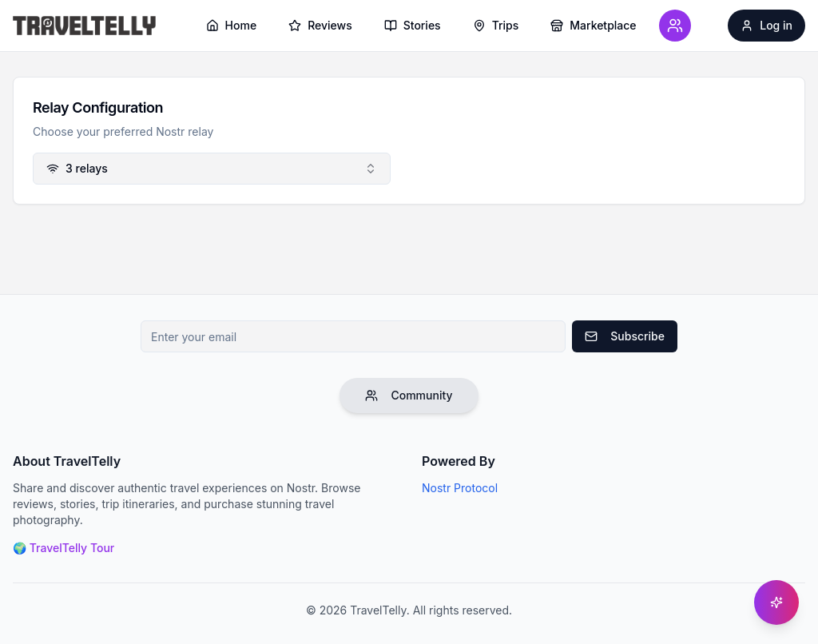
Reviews (320, 25)
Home (232, 25)
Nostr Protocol (460, 488)
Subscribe (625, 336)
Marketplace (593, 25)
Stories (413, 25)
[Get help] (776, 602)
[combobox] (212, 169)
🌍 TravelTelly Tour (64, 548)
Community (409, 395)
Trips (496, 25)
